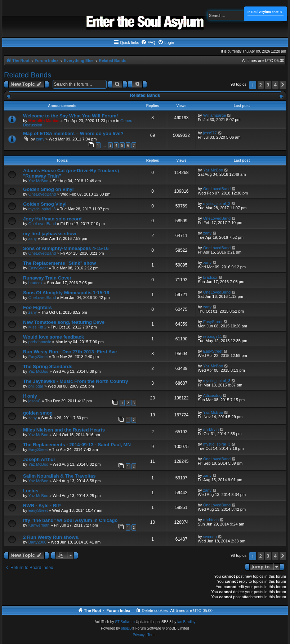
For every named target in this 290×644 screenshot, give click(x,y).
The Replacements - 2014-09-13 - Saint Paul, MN (77, 445)
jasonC (35, 401)
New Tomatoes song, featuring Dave (64, 322)
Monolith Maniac (44, 121)
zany (40, 139)
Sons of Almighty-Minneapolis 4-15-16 (66, 248)
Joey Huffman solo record (52, 219)
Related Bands (28, 75)
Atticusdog (212, 395)
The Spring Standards (48, 366)
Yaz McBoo (38, 181)
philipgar (36, 386)
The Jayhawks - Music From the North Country (76, 381)
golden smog (38, 413)
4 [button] (275, 85)
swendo (210, 537)
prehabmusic (40, 342)
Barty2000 (37, 542)
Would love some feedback (53, 337)
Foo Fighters (37, 307)
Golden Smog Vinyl (45, 204)
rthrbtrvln (211, 429)
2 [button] (261, 85)
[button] (283, 85)
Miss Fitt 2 (37, 327)
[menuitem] (148, 43)
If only (30, 396)
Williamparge (215, 115)
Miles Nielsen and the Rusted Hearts (64, 430)
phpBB (126, 628)
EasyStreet (38, 268)
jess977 (210, 133)
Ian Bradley (186, 622)
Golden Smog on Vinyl (48, 189)
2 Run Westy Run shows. (51, 537)
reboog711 (213, 336)
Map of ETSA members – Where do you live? (73, 133)
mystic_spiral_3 (42, 209)
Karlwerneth (39, 525)
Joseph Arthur (39, 459)
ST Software (125, 622)
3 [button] (268, 85)
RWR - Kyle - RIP (42, 506)
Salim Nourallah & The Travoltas (59, 476)
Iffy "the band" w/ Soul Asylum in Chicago (70, 520)
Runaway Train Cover (47, 278)
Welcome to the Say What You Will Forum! (71, 116)
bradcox (35, 283)
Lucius (31, 491)
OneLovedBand (42, 194)
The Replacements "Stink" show (59, 263)
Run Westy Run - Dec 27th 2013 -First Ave (70, 352)
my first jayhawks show (50, 234)
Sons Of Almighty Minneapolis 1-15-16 (66, 293)
